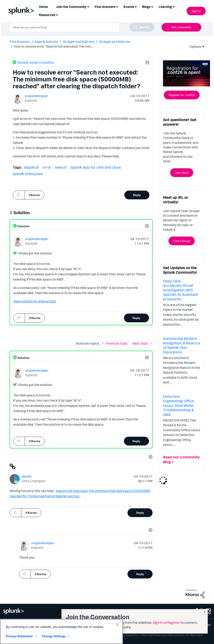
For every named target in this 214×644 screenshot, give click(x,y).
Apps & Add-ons (46, 42)
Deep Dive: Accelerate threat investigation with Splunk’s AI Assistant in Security (181, 290)
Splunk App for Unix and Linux (96, 167)
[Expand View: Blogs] (152, 6)
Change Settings (54, 636)
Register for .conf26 (182, 95)
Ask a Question (181, 27)
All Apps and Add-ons (78, 42)
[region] (61, 631)
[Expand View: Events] (136, 6)
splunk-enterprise (28, 174)
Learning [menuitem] (165, 7)
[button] (147, 63)
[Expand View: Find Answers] (117, 6)
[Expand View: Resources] (57, 15)
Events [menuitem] (129, 7)
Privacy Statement (19, 636)
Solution (23, 226)
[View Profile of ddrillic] (27, 476)
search (61, 167)
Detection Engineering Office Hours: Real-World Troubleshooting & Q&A (179, 405)
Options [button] (194, 47)
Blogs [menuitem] (146, 7)
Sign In (196, 11)
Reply (137, 195)
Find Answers (20, 42)
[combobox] (82, 27)
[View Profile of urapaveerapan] (36, 96)
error (47, 167)
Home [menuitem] (43, 7)
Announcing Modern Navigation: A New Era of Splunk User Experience (182, 345)
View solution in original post (35, 301)
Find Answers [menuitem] (105, 7)
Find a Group (182, 241)
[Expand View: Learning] (174, 6)
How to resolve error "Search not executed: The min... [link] (53, 46)
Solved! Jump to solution (36, 62)
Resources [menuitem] (47, 15)
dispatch (31, 167)
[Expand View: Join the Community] (88, 6)
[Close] (117, 624)
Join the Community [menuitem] (71, 7)
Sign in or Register (166, 622)
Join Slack (182, 173)
